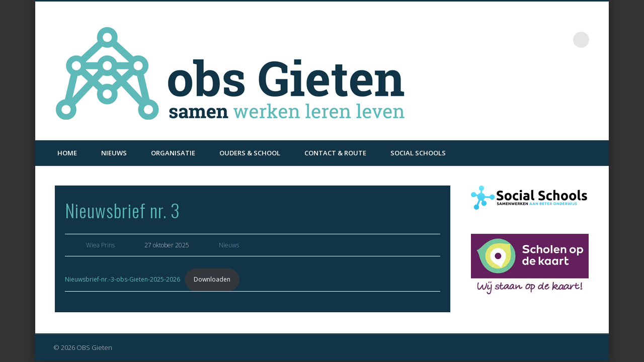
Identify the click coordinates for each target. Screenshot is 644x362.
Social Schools (418, 153)
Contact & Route (335, 153)
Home (67, 153)
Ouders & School (250, 153)
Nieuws (114, 153)
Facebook (560, 40)
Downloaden (212, 279)
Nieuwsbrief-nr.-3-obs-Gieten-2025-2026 (123, 279)
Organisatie (173, 153)
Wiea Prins (100, 245)
